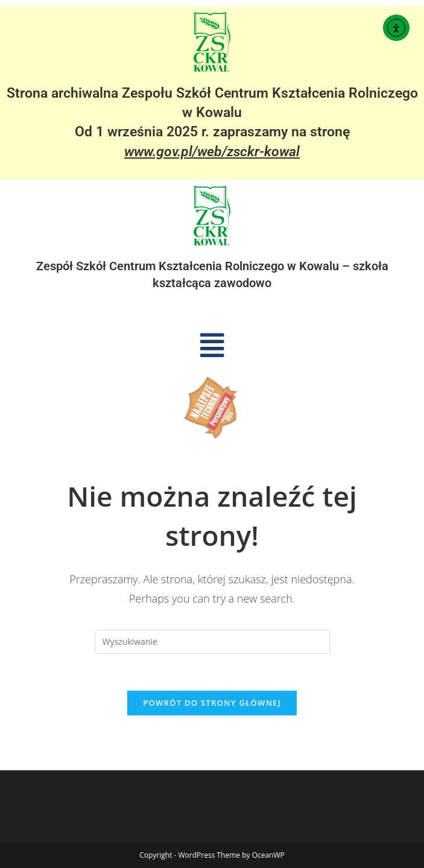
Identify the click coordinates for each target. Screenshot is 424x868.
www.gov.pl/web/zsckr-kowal (212, 152)
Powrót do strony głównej (212, 703)
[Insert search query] (212, 642)
